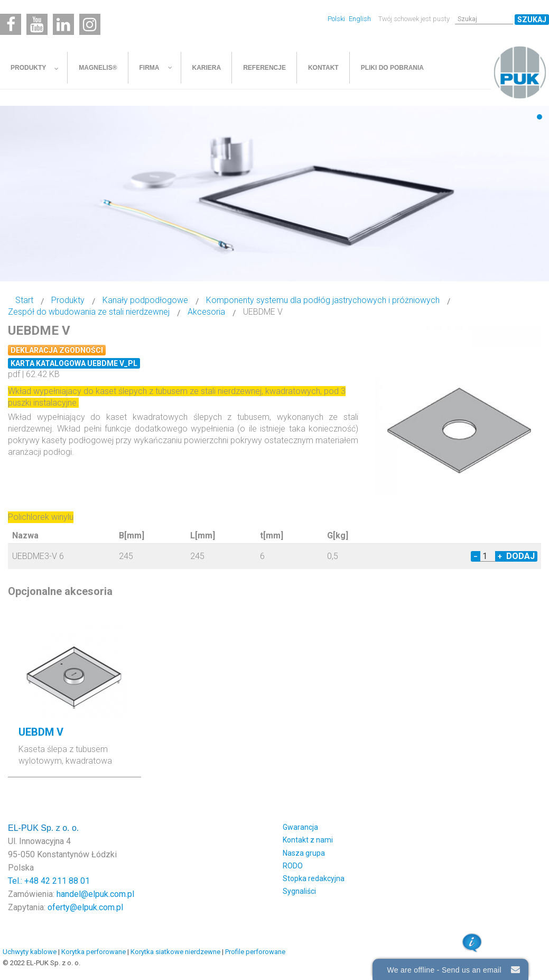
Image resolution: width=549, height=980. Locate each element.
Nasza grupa (304, 853)
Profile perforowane (255, 952)
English (360, 19)
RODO (293, 866)
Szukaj (532, 20)
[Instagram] (90, 24)
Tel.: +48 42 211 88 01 (49, 881)
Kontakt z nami (308, 840)
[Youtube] (37, 24)
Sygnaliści (299, 891)
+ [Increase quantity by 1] (500, 556)
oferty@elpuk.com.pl (85, 907)
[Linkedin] (63, 24)
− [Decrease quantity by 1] (476, 556)
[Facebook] (11, 24)
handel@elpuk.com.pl (95, 894)
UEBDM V (41, 732)
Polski (337, 19)
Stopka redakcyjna (314, 878)
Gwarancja (300, 827)
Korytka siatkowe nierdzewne (175, 952)
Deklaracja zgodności (57, 350)
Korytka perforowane (94, 952)
